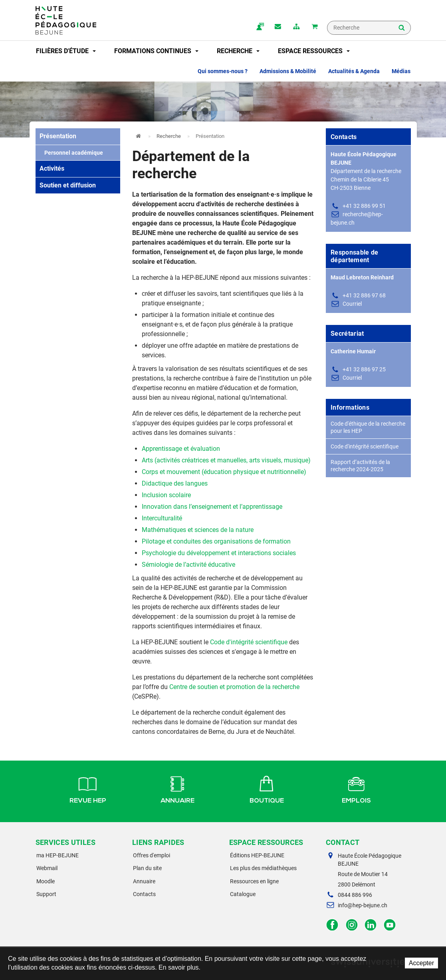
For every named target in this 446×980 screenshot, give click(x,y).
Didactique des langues (175, 483)
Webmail (47, 868)
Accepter (421, 963)
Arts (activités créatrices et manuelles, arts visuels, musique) (226, 460)
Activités (52, 168)
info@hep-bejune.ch (363, 905)
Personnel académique (71, 153)
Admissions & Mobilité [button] (288, 71)
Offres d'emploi (152, 855)
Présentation (58, 136)
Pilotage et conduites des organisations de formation (216, 541)
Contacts (144, 894)
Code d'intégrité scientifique (249, 642)
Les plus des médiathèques (263, 868)
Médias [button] (401, 71)
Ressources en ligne (254, 881)
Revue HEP (88, 789)
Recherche (169, 136)
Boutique (267, 789)
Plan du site (147, 868)
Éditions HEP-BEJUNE (257, 855)
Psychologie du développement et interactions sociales (219, 553)
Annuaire (177, 789)
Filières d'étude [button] (66, 51)
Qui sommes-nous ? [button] (223, 71)
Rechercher (402, 28)
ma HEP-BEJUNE (57, 855)
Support (46, 894)
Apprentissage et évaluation (181, 449)
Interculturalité (162, 518)
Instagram (352, 925)
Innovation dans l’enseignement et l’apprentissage (212, 507)
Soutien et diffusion (68, 185)
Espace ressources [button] (314, 51)
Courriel (352, 304)
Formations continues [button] (156, 51)
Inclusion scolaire (166, 495)
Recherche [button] (238, 51)
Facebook (332, 925)
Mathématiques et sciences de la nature (198, 530)
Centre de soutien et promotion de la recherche (234, 687)
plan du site (296, 27)
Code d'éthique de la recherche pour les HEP (368, 427)
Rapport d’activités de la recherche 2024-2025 (360, 466)
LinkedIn (371, 925)
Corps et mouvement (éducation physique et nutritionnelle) (224, 472)
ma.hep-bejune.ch (260, 27)
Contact (278, 27)
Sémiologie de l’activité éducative (188, 565)
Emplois (356, 789)
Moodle (46, 881)
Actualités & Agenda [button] (354, 71)
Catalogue (243, 894)
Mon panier (315, 27)
